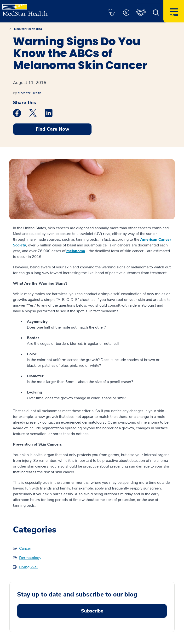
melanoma (76, 251)
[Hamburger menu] (174, 11)
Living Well (29, 567)
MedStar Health (29, 93)
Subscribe (92, 611)
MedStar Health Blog (28, 29)
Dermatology (30, 558)
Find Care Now (52, 129)
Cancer (25, 548)
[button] (111, 13)
